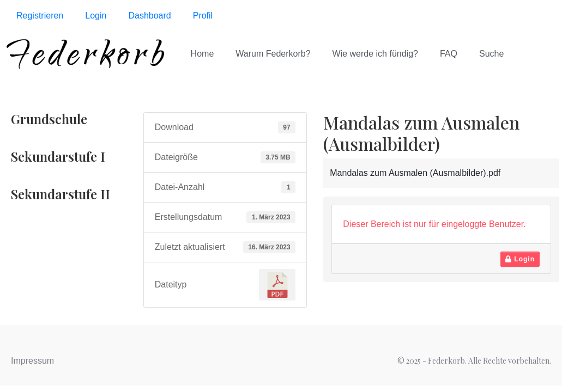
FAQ (449, 54)
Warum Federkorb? (273, 54)
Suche (491, 54)
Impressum (32, 361)
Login (96, 16)
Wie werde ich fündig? (375, 54)
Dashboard (149, 16)
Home (203, 54)
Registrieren (40, 16)
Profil (203, 16)
